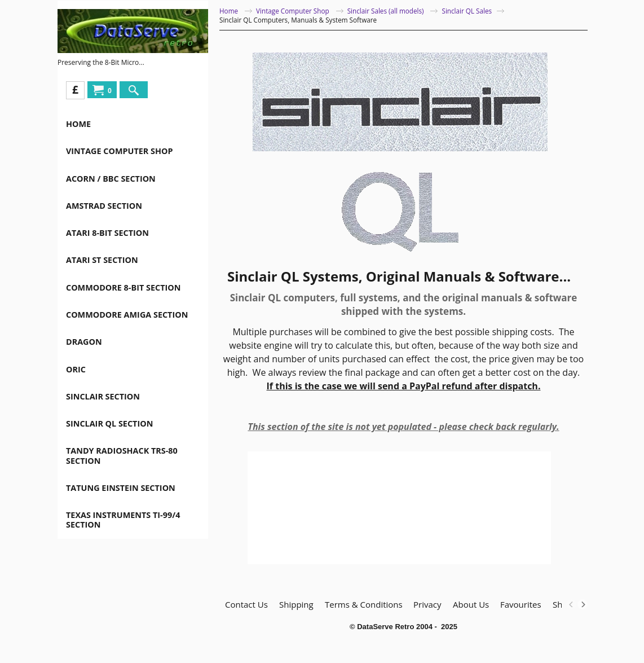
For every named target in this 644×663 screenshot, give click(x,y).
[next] (583, 604)
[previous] (571, 604)
